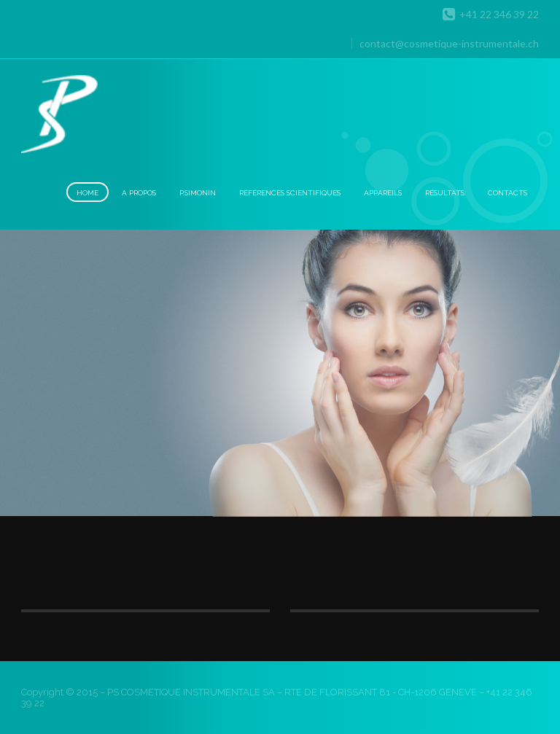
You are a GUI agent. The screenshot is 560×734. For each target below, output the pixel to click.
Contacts (507, 193)
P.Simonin (198, 193)
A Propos (139, 193)
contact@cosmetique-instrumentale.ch (449, 43)
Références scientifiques (290, 193)
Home (87, 193)
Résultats (445, 193)
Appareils (383, 193)
